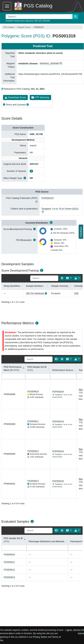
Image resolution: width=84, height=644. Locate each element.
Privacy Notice (40, 637)
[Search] (44, 278)
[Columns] (69, 278)
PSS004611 (33, 421)
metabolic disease (28, 63)
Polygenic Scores (24, 27)
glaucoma (30, 21)
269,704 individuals (35, 293)
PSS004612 (33, 451)
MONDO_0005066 (50, 63)
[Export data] (77, 278)
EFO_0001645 (44, 21)
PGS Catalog (9, 27)
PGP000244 (47, 198)
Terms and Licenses (16, 105)
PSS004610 (33, 392)
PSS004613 (33, 481)
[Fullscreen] (62, 278)
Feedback (81, 232)
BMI (36, 21)
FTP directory (40, 97)
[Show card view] (56, 359)
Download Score (15, 97)
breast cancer (20, 21)
